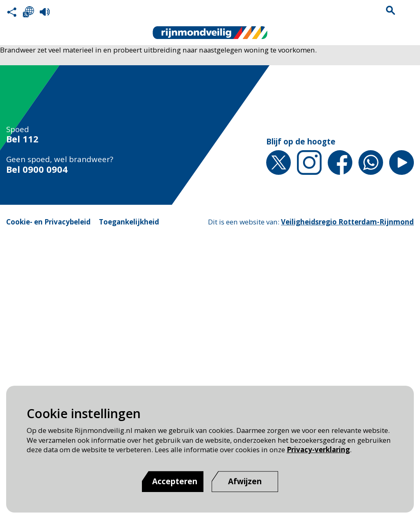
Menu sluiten (408, 10)
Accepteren (175, 481)
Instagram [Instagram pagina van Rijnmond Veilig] (309, 163)
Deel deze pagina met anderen (12, 12)
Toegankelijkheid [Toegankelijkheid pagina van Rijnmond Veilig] (129, 222)
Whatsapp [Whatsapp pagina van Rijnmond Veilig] (371, 163)
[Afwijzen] (245, 482)
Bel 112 (22, 139)
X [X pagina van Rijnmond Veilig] (278, 163)
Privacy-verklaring (318, 450)
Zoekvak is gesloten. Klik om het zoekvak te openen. (390, 10)
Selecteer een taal (28, 12)
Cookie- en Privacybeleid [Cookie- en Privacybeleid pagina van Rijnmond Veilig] (48, 222)
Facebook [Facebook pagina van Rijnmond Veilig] (340, 163)
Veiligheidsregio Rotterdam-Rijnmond (347, 222)
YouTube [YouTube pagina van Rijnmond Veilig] (402, 163)
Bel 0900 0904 (37, 169)
